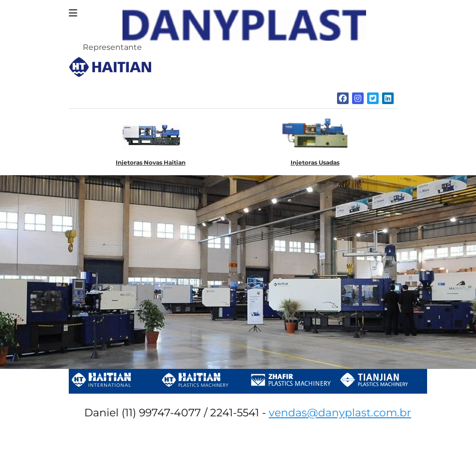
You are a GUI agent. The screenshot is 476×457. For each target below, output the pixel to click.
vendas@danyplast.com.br (340, 413)
